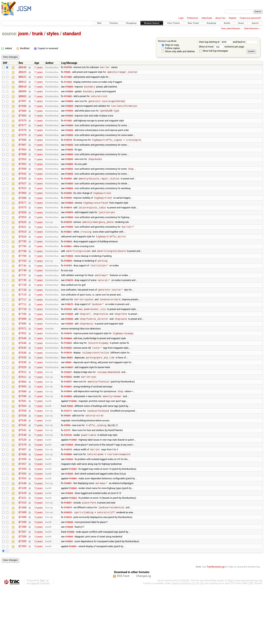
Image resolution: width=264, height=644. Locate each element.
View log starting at (216, 42)
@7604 (23, 419)
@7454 (23, 527)
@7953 (23, 171)
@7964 (23, 160)
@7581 (23, 441)
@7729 (23, 311)
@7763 (23, 284)
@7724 (23, 322)
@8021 (23, 78)
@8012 (23, 84)
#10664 (68, 371)
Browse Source (152, 23)
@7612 (23, 408)
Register (233, 18)
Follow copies (171, 48)
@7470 (23, 490)
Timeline (114, 23)
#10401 (68, 533)
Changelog (131, 23)
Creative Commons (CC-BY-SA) (188, 640)
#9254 (67, 457)
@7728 (23, 317)
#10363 (69, 490)
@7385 (23, 598)
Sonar (241, 23)
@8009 (23, 95)
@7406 (23, 571)
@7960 (23, 165)
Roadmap (211, 23)
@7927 (23, 198)
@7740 (23, 295)
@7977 (23, 133)
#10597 (68, 419)
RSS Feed (123, 633)
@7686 (23, 349)
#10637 (69, 403)
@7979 (23, 127)
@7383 (23, 603)
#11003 (68, 127)
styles (53, 34)
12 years (38, 490)
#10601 (68, 425)
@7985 (23, 116)
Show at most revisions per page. (222, 47)
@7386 (23, 592)
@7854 (23, 235)
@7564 (23, 446)
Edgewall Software (40, 640)
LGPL (251, 640)
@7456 (23, 517)
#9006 (67, 73)
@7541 (23, 473)
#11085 (68, 79)
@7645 (23, 381)
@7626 (23, 403)
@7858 (23, 230)
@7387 (23, 587)
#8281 (70, 393)
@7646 (23, 376)
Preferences (192, 18)
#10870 (69, 230)
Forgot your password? (250, 18)
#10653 (69, 344)
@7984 (23, 122)
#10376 (68, 571)
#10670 (68, 365)
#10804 (69, 279)
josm (23, 34)
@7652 (23, 365)
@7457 (23, 511)
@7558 (23, 452)
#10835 (69, 90)
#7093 (67, 468)
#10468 (73, 484)
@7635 (23, 392)
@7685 (23, 354)
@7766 (23, 279)
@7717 (23, 327)
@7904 (23, 208)
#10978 (68, 149)
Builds (227, 23)
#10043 (73, 538)
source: (10, 34)
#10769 (68, 290)
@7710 (23, 338)
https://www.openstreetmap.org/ (245, 638)
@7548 (23, 463)
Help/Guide (207, 18)
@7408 (23, 565)
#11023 (68, 84)
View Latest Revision (231, 29)
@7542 (23, 468)
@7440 (23, 533)
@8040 (23, 68)
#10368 (69, 582)
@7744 (23, 289)
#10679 (69, 306)
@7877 (23, 219)
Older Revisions (251, 29)
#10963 (69, 116)
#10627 (68, 409)
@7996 (23, 111)
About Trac (220, 18)
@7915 (23, 203)
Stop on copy (170, 45)
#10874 (68, 225)
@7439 (23, 538)
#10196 (68, 479)
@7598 (23, 436)
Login (181, 18)
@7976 (23, 138)
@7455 (23, 522)
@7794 (23, 268)
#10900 (68, 192)
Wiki (99, 23)
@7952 (23, 176)
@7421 (23, 549)
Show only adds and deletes (178, 51)
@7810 (23, 257)
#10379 (68, 560)
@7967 (23, 154)
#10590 (68, 436)
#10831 (68, 252)
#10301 (69, 598)
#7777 (67, 473)
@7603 (23, 425)
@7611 (23, 414)
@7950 (23, 181)
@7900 (23, 214)
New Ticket (193, 23)
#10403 (68, 501)
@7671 (23, 360)
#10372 (68, 566)
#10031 (68, 555)
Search (255, 23)
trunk (37, 34)
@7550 (23, 457)
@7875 (23, 224)
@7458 (23, 506)
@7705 (23, 344)
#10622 (68, 414)
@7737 (23, 300)
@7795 (23, 262)
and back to (245, 42)
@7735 (23, 306)
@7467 (23, 495)
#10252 (68, 382)
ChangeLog (143, 633)
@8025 (23, 73)
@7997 (23, 106)
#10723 (68, 338)
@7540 (23, 479)
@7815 (23, 252)
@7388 (23, 582)
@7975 (23, 143)
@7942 (23, 187)
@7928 (23, 192)
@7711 (23, 333)
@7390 (23, 576)
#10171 (68, 452)
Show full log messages (214, 51)
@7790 (23, 273)
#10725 (68, 68)
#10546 (73, 441)
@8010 (23, 89)
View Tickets (173, 23)
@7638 (23, 387)
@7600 (23, 430)
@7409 (23, 560)
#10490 (68, 209)
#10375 (68, 495)
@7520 (23, 484)
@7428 (23, 544)
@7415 (23, 554)
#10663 (68, 376)
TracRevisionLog (216, 624)
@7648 (23, 371)
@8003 (23, 100)
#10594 (68, 430)
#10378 (68, 241)
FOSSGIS (184, 638)
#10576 (68, 387)
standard (72, 34)
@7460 (23, 501)
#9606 (70, 446)
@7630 (23, 398)
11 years (38, 68)
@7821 (23, 246)
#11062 (68, 100)
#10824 (68, 263)
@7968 (23, 149)
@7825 (23, 241)
